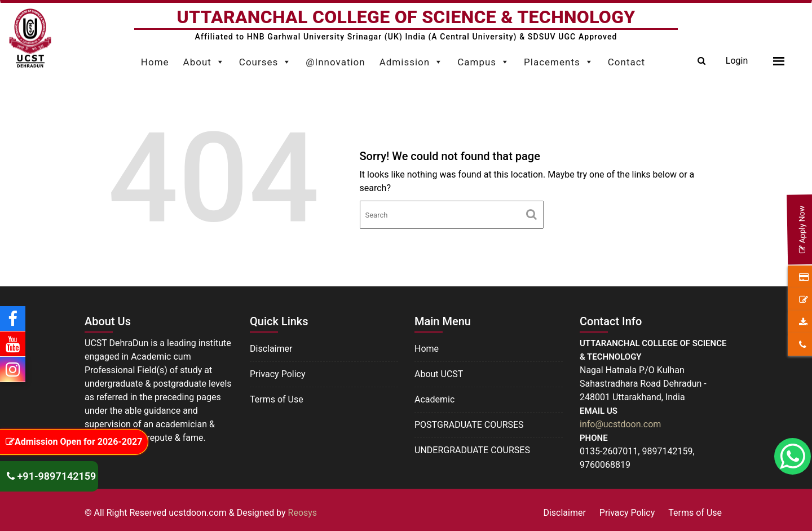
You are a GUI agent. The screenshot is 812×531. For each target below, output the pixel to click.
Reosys (303, 513)
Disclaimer (271, 349)
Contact (626, 62)
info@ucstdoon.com (620, 424)
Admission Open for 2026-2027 (74, 442)
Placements (559, 59)
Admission (411, 59)
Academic (434, 399)
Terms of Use (277, 399)
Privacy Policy (278, 374)
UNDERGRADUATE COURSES (472, 450)
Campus (484, 59)
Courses (265, 59)
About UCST (439, 374)
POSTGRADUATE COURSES (469, 425)
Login (737, 61)
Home (155, 62)
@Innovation (335, 62)
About (204, 59)
